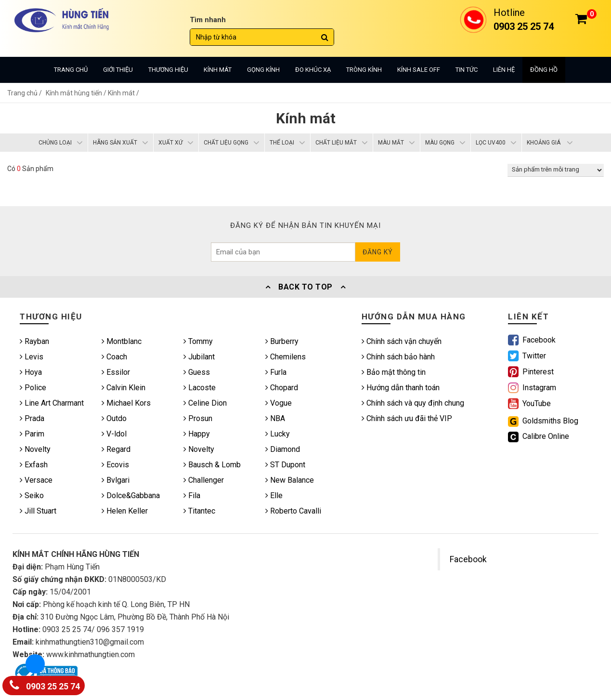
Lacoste (200, 388)
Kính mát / (123, 93)
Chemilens (286, 357)
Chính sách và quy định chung (413, 403)
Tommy (198, 341)
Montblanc (122, 341)
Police (33, 388)
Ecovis (115, 465)
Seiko (32, 495)
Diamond (283, 449)
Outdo (114, 418)
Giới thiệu (118, 70)
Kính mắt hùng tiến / (77, 93)
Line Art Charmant (52, 403)
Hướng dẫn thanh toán (401, 388)
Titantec (199, 511)
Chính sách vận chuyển (402, 341)
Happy (197, 434)
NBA (275, 418)
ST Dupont (285, 465)
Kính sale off (419, 70)
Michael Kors (126, 403)
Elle (274, 495)
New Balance (290, 480)
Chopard (282, 388)
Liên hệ (504, 70)
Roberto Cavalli (293, 511)
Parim (32, 434)
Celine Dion (205, 403)
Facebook (468, 559)
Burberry (282, 341)
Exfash (34, 465)
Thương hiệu (168, 70)
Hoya (31, 372)
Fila (192, 495)
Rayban (34, 341)
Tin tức (467, 70)
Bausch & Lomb (212, 465)
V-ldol (114, 434)
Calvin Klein (123, 388)
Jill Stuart (38, 511)
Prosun (198, 418)
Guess (197, 372)
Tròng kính (364, 70)
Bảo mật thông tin (394, 372)
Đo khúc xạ (313, 70)
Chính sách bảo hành (398, 357)
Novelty (35, 449)
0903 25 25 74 (45, 684)
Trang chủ (71, 70)
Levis (32, 357)
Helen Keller (125, 511)
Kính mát (218, 70)
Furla (276, 372)
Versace (36, 480)
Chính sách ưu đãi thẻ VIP (407, 418)
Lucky (278, 434)
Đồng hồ (544, 70)
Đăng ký (378, 252)
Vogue (279, 403)
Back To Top (306, 287)
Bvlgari (116, 480)
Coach (114, 357)
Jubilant (199, 357)
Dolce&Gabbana (131, 495)
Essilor (116, 372)
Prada (32, 418)
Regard (116, 449)
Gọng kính (263, 70)
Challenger (204, 480)
